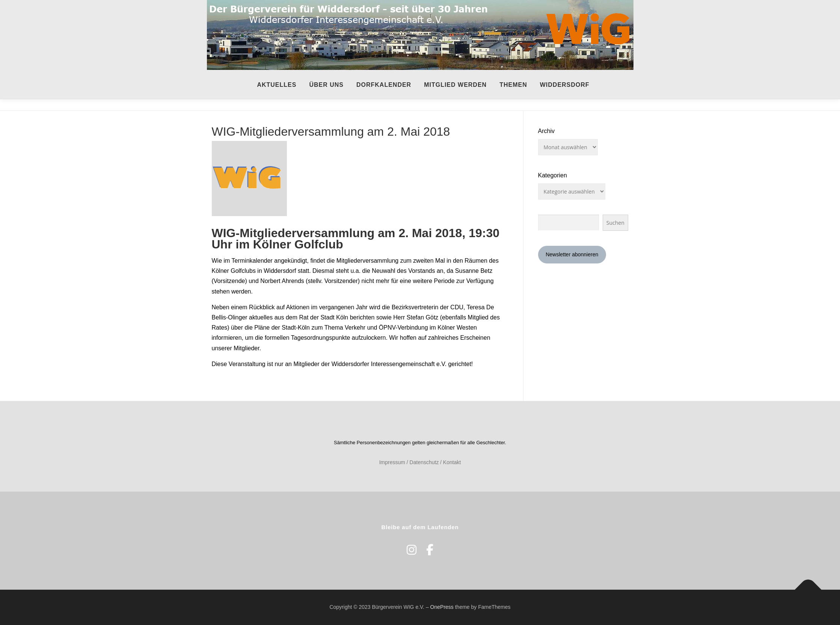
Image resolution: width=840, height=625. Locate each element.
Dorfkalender (384, 85)
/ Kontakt (450, 462)
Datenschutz (424, 462)
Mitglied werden (455, 85)
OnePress (442, 607)
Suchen (615, 223)
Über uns (326, 85)
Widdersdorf (565, 85)
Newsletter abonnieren (572, 254)
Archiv (546, 131)
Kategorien (553, 175)
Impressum (392, 462)
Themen (513, 85)
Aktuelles (277, 85)
